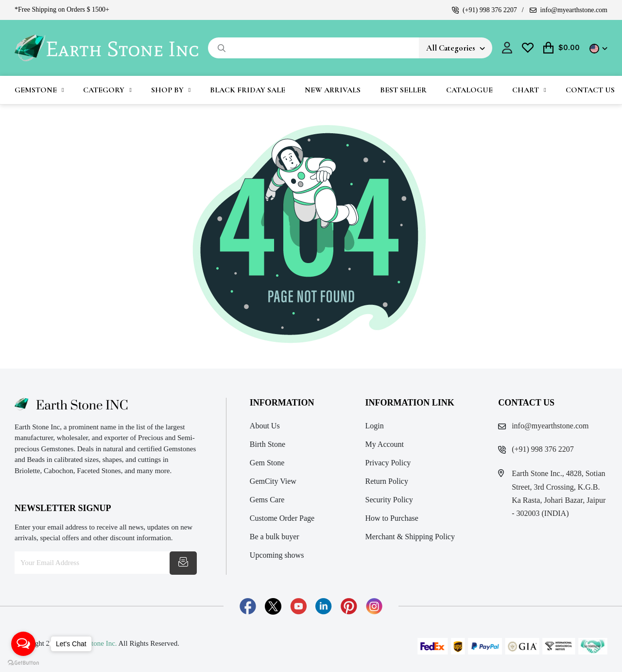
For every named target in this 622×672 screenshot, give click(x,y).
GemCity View (273, 481)
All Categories (451, 48)
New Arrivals (333, 90)
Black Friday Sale (248, 90)
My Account (385, 444)
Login (375, 426)
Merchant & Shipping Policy (410, 537)
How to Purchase (392, 518)
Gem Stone (267, 463)
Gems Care (267, 500)
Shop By (167, 90)
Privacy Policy (388, 463)
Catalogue (469, 90)
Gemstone (36, 90)
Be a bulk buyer (275, 537)
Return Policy (387, 481)
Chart (526, 90)
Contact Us (590, 90)
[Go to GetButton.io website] (23, 662)
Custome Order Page (282, 518)
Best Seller (403, 90)
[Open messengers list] (23, 644)
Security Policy (389, 500)
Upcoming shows (277, 555)
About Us (265, 426)
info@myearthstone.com (569, 10)
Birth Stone (268, 444)
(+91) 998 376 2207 (484, 10)
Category (104, 90)
